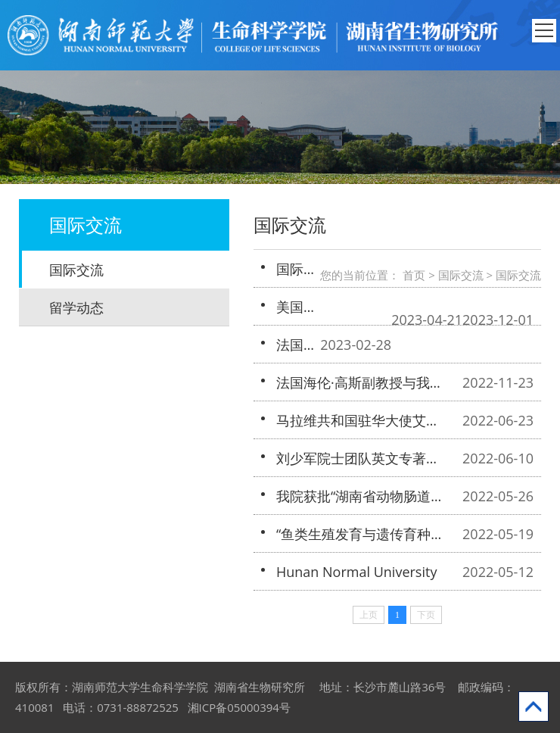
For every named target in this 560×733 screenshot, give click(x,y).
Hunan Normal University (356, 572)
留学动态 (76, 307)
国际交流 (76, 270)
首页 (414, 275)
